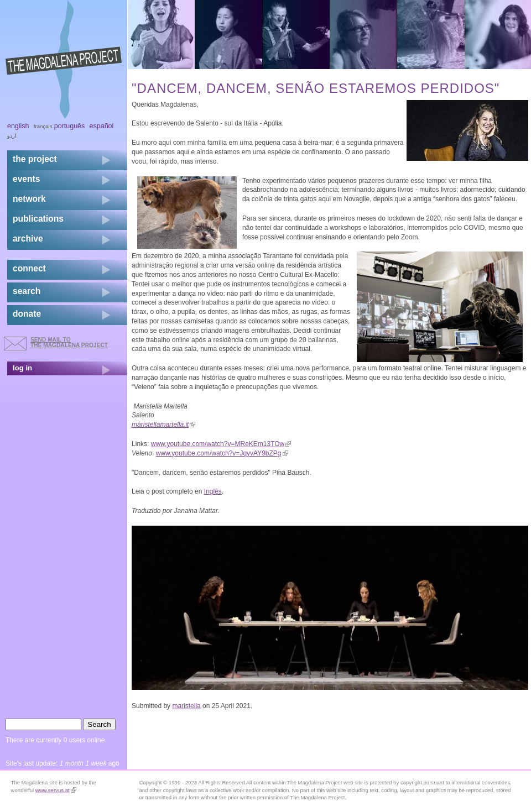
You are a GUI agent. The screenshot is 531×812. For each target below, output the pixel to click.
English (18, 126)
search (27, 291)
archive (28, 239)
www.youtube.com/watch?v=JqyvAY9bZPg (222, 453)
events (26, 179)
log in (22, 368)
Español (102, 126)
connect (29, 268)
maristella (186, 706)
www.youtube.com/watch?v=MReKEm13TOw (221, 444)
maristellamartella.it (163, 425)
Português (69, 126)
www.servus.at (56, 790)
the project (35, 159)
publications (38, 219)
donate (27, 314)
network (29, 199)
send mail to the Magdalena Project (69, 342)
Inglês (213, 491)
